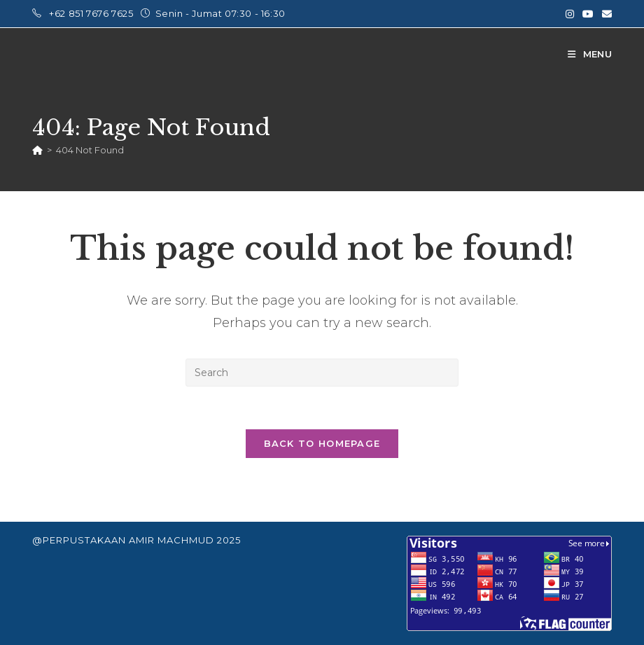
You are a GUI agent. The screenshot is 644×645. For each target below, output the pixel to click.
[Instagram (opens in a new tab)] (570, 14)
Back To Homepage (322, 443)
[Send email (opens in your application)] (605, 14)
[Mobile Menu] (590, 54)
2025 (229, 540)
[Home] (37, 150)
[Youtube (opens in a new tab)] (588, 14)
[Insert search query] (322, 373)
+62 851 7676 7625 (92, 13)
